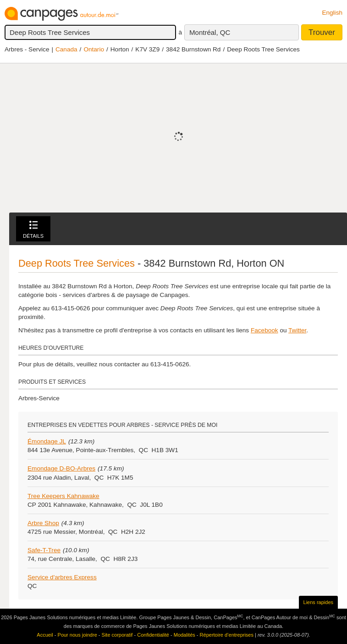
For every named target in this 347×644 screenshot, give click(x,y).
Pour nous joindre (77, 635)
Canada (66, 49)
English (332, 13)
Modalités (185, 635)
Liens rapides (318, 602)
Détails (33, 230)
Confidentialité (153, 635)
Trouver (322, 32)
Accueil (45, 635)
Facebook (264, 330)
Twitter (297, 330)
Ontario (94, 49)
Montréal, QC (210, 32)
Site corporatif (117, 635)
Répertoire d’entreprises (227, 635)
